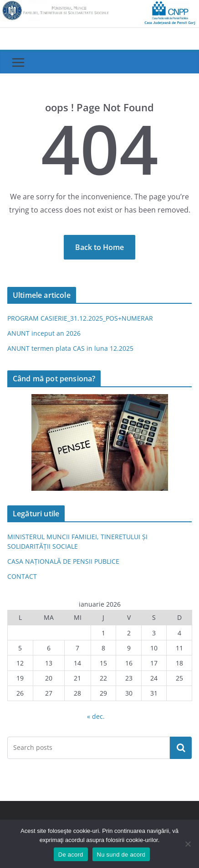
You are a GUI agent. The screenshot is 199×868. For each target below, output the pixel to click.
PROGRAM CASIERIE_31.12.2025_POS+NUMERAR (80, 318)
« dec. (96, 716)
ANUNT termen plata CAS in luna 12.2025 (70, 348)
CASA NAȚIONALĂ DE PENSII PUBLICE (63, 561)
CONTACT (22, 576)
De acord (71, 855)
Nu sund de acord (121, 855)
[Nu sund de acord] (188, 844)
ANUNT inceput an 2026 (44, 333)
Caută (181, 748)
